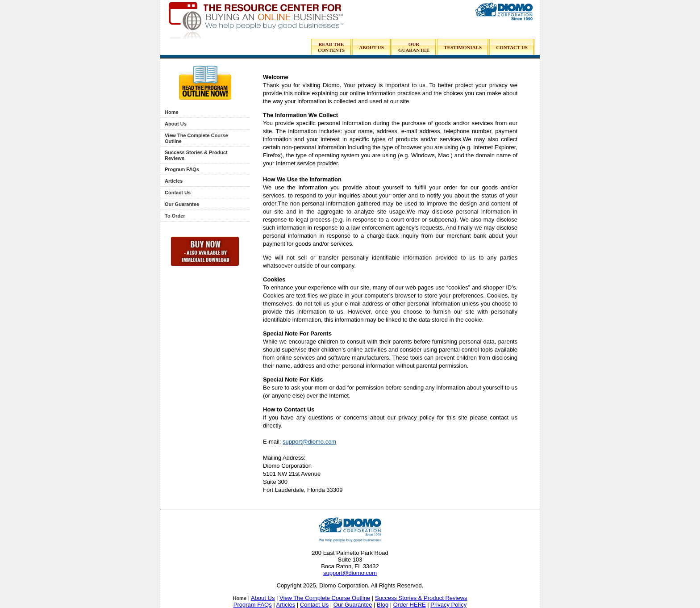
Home (172, 112)
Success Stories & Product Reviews (421, 598)
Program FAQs (182, 169)
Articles (174, 181)
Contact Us (178, 193)
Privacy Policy (448, 605)
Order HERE (410, 605)
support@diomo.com (309, 442)
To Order (175, 216)
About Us (176, 124)
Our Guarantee (182, 204)
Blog (383, 605)
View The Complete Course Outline (325, 598)
